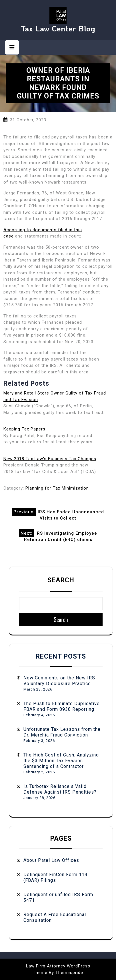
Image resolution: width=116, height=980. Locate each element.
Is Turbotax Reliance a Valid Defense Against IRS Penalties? (60, 789)
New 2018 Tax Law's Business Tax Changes (50, 459)
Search (61, 580)
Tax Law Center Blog (58, 28)
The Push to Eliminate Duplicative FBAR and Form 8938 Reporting (62, 706)
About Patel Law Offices (51, 860)
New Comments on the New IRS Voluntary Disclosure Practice (59, 681)
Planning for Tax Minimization (57, 488)
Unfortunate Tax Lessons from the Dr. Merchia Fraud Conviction (62, 732)
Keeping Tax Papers (24, 429)
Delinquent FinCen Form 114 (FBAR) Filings (55, 877)
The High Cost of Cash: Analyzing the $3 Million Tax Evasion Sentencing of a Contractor (61, 761)
